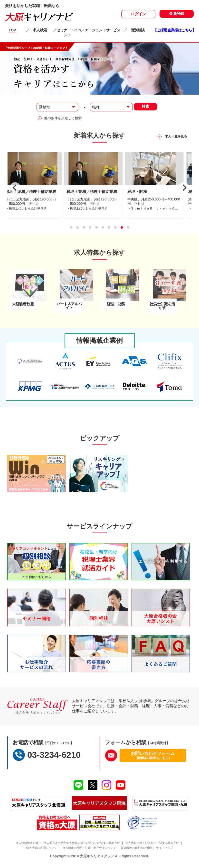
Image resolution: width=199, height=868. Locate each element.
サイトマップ (174, 852)
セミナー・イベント (69, 32)
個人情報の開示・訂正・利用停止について (90, 852)
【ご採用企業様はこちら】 (176, 32)
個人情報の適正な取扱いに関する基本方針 (160, 847)
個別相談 (139, 30)
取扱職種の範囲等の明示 (142, 852)
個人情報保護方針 (21, 847)
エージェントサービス (104, 30)
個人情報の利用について (38, 852)
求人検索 (41, 30)
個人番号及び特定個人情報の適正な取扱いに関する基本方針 (82, 847)
